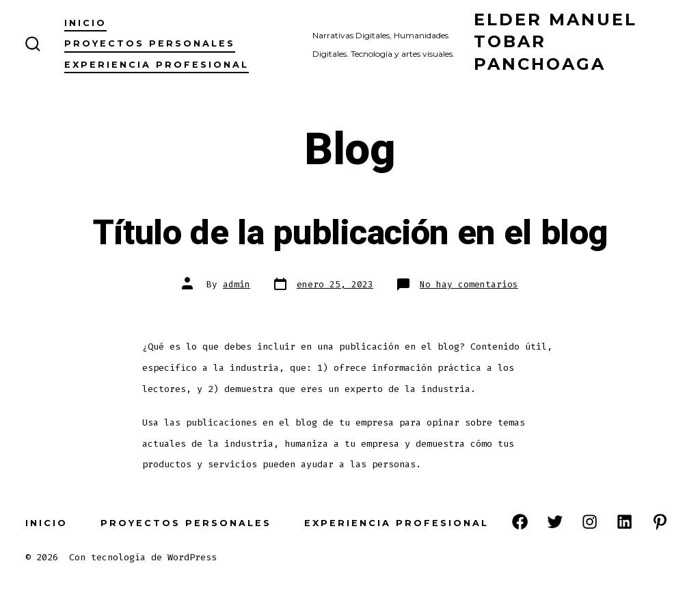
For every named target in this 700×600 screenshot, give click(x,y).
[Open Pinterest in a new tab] (660, 522)
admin (237, 284)
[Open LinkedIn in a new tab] (624, 522)
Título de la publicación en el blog (350, 233)
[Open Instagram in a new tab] (590, 522)
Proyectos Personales (150, 43)
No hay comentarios (469, 284)
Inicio (85, 23)
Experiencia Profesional (157, 65)
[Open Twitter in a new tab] (555, 522)
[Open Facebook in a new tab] (520, 522)
